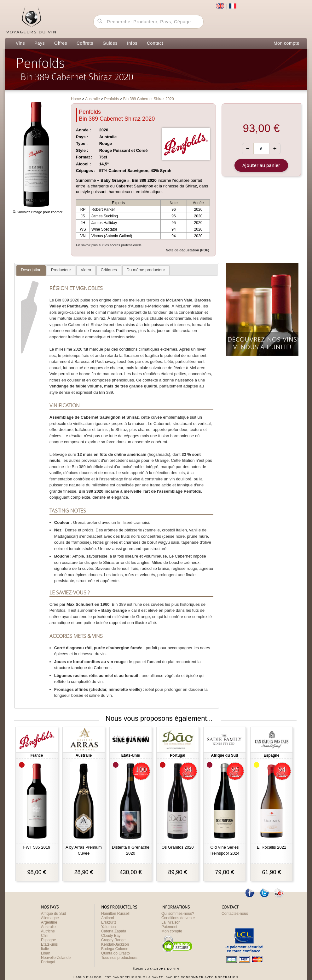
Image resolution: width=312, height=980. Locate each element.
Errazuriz (109, 922)
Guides (110, 43)
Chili (45, 936)
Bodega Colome (115, 949)
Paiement (169, 927)
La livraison (171, 922)
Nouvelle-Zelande (56, 958)
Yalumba (108, 927)
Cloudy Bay (111, 936)
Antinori (108, 918)
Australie (48, 927)
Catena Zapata (114, 931)
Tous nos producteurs (119, 958)
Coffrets (85, 43)
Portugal (48, 962)
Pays (40, 43)
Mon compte (286, 43)
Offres (61, 43)
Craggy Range (113, 940)
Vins (20, 43)
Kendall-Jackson (115, 944)
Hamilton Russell (115, 914)
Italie (45, 949)
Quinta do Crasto (116, 953)
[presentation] (31, 270)
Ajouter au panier (261, 165)
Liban (46, 953)
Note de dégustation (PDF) (188, 250)
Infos (132, 43)
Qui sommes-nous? (178, 914)
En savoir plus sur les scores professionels (109, 245)
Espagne (48, 940)
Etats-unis (49, 944)
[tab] (31, 270)
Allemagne (50, 918)
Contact (155, 43)
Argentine (49, 922)
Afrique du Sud (53, 914)
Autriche (48, 931)
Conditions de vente (178, 918)
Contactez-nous (235, 914)
